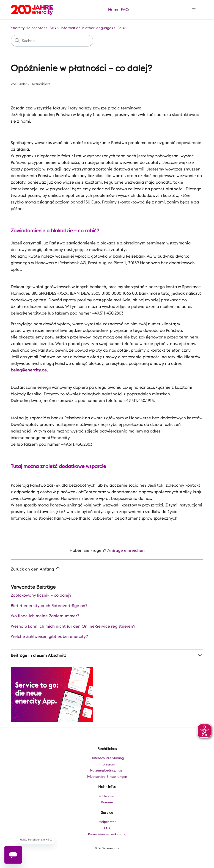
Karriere (107, 802)
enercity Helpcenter (28, 28)
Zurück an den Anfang (36, 568)
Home (114, 10)
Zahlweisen (107, 796)
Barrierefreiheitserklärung (107, 834)
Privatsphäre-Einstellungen (107, 777)
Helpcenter (107, 822)
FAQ (125, 10)
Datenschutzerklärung (107, 758)
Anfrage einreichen (126, 550)
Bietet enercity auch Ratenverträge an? (49, 606)
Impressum (107, 764)
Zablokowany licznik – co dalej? (41, 595)
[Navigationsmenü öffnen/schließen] (194, 10)
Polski (122, 28)
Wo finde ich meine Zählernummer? (45, 616)
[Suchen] (52, 41)
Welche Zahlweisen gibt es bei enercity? (49, 636)
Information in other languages (87, 28)
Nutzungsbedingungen (107, 770)
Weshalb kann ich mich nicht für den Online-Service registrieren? (73, 626)
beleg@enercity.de (29, 370)
